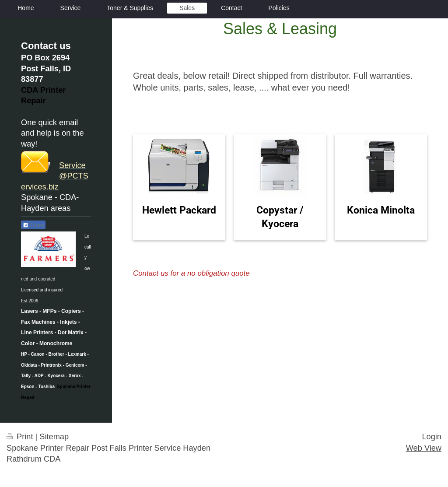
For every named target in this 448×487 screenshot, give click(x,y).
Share (33, 225)
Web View (424, 448)
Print (21, 437)
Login (432, 437)
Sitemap (54, 437)
